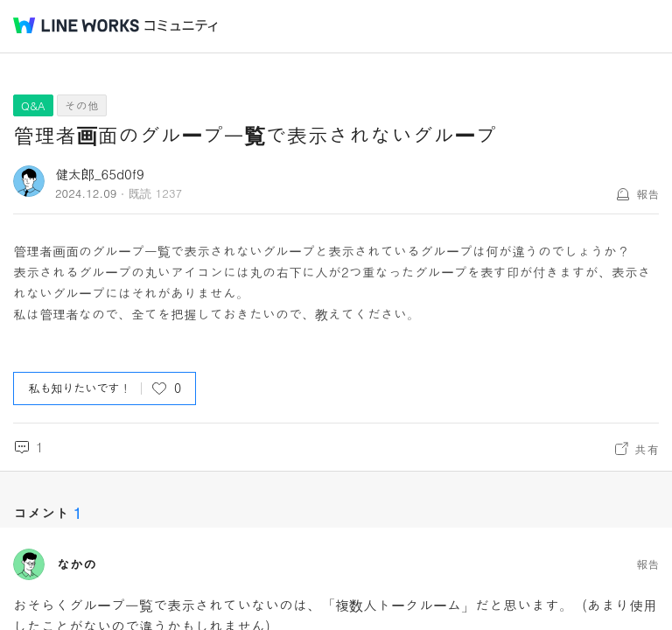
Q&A (33, 105)
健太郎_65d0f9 (100, 174)
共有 (647, 449)
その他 (82, 105)
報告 (647, 194)
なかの (77, 564)
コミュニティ (181, 26)
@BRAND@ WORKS (76, 25)
